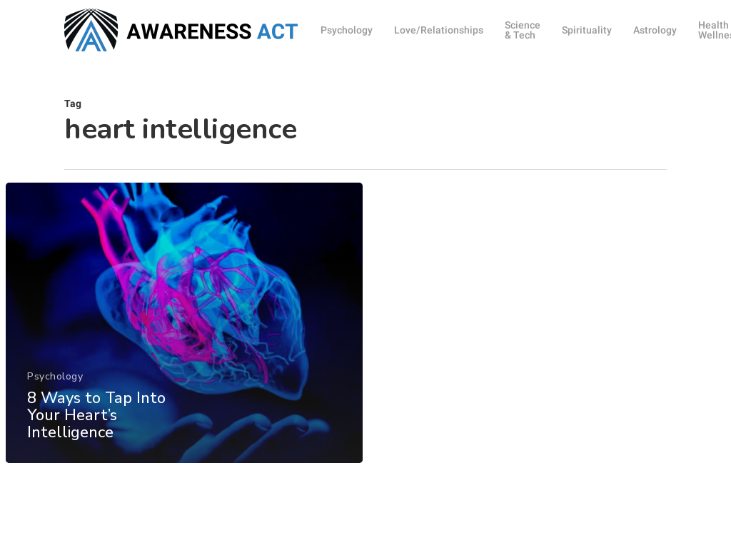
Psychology (55, 394)
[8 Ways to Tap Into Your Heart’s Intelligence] (184, 341)
